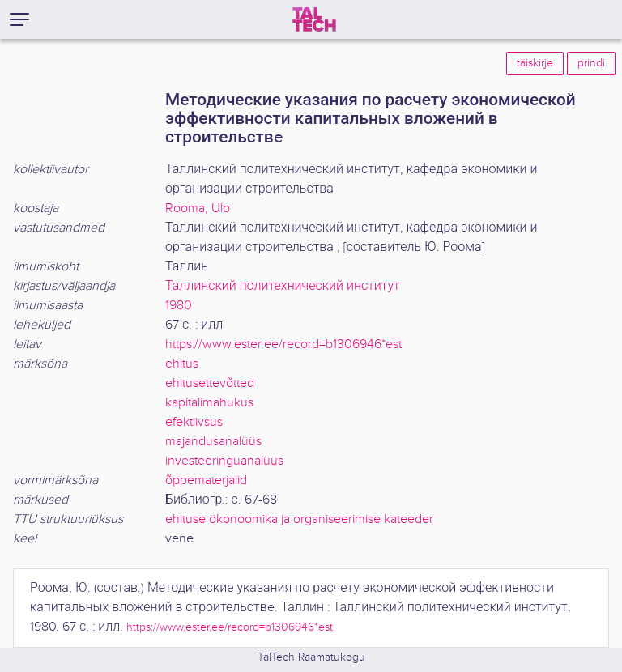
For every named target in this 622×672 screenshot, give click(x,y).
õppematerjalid (206, 481)
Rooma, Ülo (198, 208)
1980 (179, 306)
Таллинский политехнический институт (283, 286)
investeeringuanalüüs (224, 461)
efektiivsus (194, 422)
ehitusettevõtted (210, 383)
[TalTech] (314, 19)
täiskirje (535, 63)
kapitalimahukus (209, 403)
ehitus (182, 364)
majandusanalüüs (213, 442)
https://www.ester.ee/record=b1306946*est (283, 345)
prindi (591, 63)
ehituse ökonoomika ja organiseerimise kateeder (299, 519)
